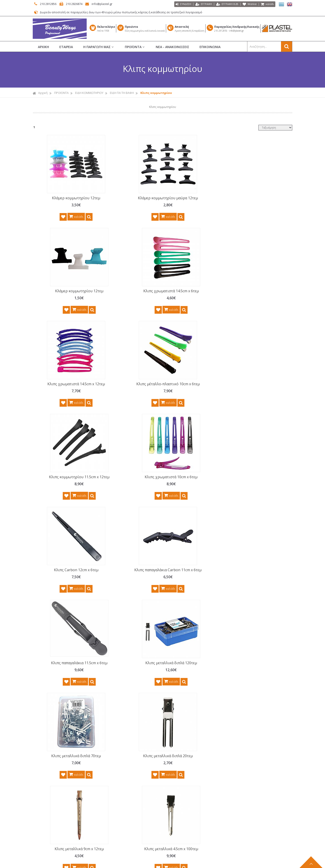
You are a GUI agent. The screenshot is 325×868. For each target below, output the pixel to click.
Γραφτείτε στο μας (164, 661)
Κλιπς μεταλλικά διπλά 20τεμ (128, 492)
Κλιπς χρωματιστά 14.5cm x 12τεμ (63, 299)
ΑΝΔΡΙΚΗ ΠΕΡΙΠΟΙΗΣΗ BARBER (191, 801)
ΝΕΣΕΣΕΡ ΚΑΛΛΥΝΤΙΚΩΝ (187, 770)
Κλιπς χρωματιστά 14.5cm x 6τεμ (257, 201)
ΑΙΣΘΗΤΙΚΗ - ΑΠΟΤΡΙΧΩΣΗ (188, 778)
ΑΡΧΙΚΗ (43, 47)
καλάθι (267, 5)
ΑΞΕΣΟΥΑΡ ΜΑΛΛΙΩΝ (185, 794)
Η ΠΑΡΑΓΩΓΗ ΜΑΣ (99, 47)
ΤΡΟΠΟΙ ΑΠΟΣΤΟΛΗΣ (120, 786)
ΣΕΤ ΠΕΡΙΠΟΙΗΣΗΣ (183, 786)
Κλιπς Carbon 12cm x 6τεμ (63, 394)
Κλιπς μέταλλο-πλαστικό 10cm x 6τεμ (128, 299)
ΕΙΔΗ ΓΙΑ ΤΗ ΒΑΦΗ (122, 93)
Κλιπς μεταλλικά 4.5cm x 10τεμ (63, 585)
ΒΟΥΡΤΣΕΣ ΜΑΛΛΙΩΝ (185, 730)
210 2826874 (80, 4)
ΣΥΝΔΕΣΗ (177, 5)
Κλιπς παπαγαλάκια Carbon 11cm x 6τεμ (128, 397)
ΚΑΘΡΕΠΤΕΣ (179, 817)
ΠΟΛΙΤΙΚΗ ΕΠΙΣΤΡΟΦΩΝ (122, 762)
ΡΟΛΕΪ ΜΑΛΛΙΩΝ (182, 738)
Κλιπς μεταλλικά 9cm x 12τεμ (192, 492)
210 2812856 (49, 4)
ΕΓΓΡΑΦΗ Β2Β (224, 5)
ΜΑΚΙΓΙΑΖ (177, 762)
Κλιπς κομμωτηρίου (156, 93)
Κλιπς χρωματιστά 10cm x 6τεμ (257, 296)
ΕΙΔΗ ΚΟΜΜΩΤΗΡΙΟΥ (89, 93)
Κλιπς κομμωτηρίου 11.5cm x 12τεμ (192, 299)
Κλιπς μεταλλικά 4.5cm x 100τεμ (257, 492)
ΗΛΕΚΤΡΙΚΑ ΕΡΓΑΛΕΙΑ (185, 809)
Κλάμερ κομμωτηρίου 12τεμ (63, 198)
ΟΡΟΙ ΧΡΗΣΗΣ (115, 754)
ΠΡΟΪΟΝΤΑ (135, 47)
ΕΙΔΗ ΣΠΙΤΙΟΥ (180, 833)
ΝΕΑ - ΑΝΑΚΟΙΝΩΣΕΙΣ (172, 47)
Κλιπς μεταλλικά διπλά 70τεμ (63, 492)
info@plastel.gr (112, 4)
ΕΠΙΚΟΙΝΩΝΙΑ (210, 47)
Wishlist (248, 5)
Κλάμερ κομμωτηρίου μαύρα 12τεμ (128, 201)
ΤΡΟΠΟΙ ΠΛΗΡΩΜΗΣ (120, 778)
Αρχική (40, 93)
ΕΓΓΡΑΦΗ (199, 5)
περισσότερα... (79, 748)
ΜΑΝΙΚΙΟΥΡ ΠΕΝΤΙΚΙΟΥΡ (187, 754)
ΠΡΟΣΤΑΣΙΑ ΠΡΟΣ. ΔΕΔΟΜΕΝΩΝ (128, 770)
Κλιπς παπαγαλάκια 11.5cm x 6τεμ (192, 397)
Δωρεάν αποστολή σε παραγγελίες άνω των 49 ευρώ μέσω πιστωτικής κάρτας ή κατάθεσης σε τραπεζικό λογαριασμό (130, 12)
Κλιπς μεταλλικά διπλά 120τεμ (257, 394)
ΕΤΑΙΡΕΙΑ (66, 47)
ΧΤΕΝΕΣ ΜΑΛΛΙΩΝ (183, 722)
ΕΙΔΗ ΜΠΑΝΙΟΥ (181, 825)
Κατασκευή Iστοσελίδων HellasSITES (188, 862)
